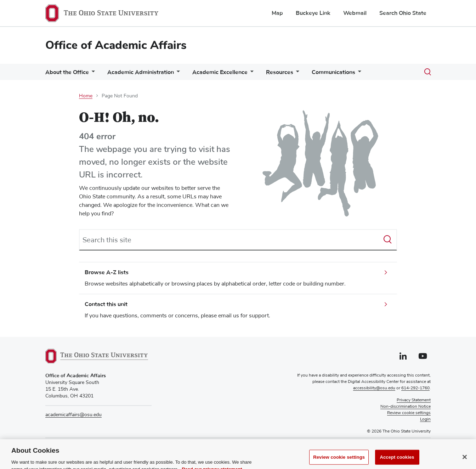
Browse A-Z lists (107, 272)
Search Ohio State (403, 13)
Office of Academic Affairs (116, 45)
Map (277, 13)
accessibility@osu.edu (374, 388)
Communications (333, 72)
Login (425, 419)
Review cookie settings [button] (409, 413)
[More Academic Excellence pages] (250, 74)
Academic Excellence (220, 72)
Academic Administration (141, 72)
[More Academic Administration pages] (177, 74)
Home (86, 96)
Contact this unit (106, 304)
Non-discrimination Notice (406, 407)
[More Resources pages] (296, 74)
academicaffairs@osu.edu (73, 415)
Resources (280, 72)
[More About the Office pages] (92, 74)
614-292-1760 (415, 388)
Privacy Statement (414, 400)
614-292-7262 (79, 447)
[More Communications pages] (358, 74)
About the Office (67, 72)
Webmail (355, 13)
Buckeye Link (313, 13)
